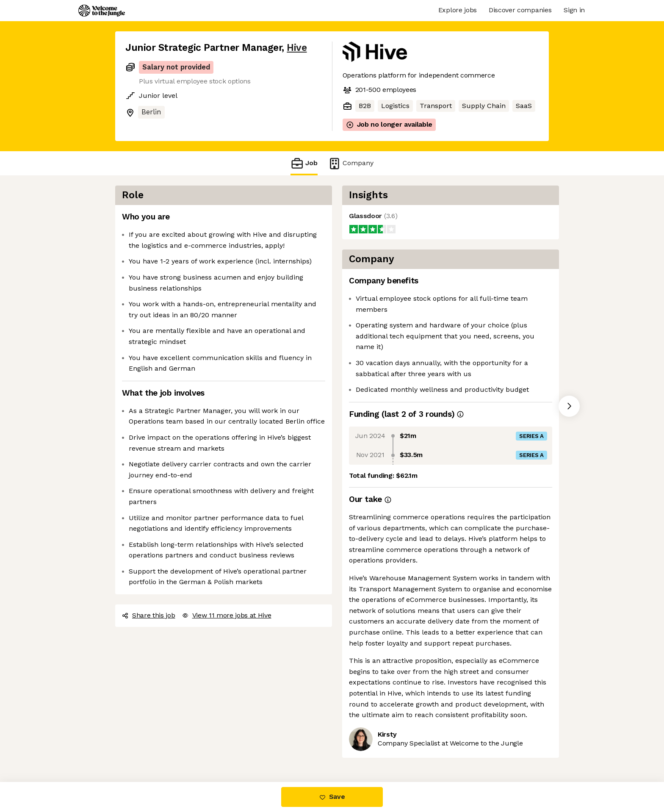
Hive (297, 48)
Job (304, 163)
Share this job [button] (149, 615)
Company (351, 163)
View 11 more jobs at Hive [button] (227, 615)
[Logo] (102, 11)
